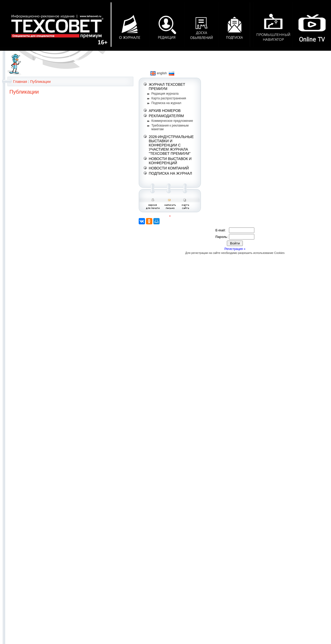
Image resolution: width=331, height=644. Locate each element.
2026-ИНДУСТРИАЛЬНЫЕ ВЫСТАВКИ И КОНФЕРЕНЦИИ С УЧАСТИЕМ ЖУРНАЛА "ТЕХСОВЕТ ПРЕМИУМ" (171, 145)
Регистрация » (235, 249)
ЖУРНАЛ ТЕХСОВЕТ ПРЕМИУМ (167, 87)
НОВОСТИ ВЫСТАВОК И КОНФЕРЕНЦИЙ (170, 161)
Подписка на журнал (166, 103)
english (158, 73)
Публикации (40, 82)
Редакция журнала (165, 94)
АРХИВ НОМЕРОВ (165, 111)
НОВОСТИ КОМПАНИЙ (169, 168)
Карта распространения (169, 98)
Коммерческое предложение (172, 121)
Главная (20, 82)
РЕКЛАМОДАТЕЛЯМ (166, 116)
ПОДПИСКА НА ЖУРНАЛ (170, 173)
